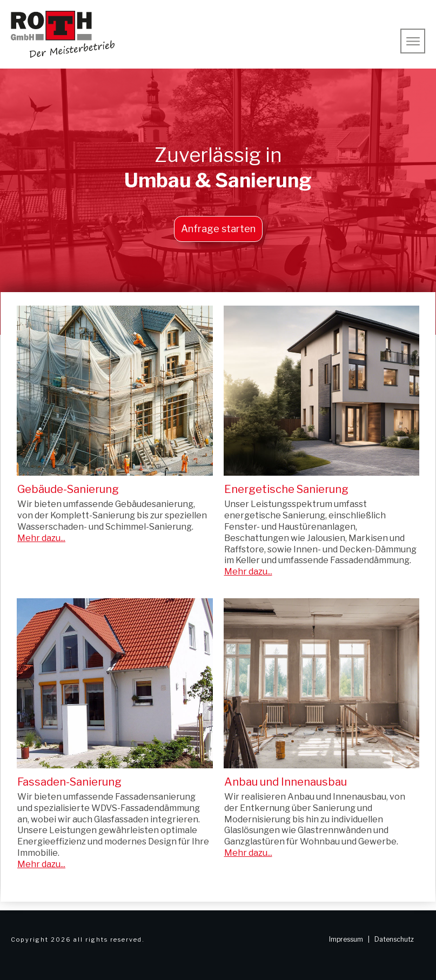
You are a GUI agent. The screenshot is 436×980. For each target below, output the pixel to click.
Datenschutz (394, 939)
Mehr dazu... (41, 538)
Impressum (346, 939)
